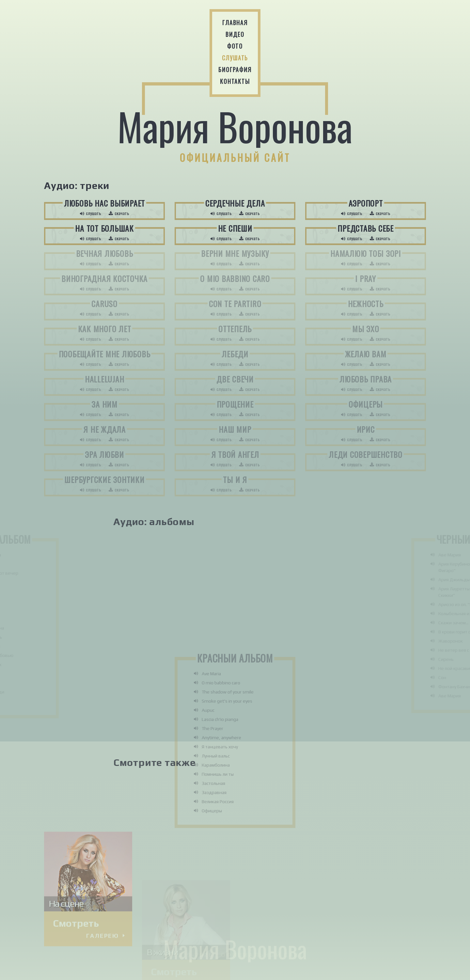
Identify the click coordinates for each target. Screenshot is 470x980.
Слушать (235, 58)
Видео (235, 34)
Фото (235, 46)
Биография (235, 70)
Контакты (235, 81)
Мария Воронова (235, 127)
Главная (235, 23)
